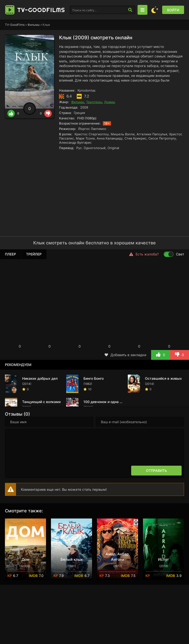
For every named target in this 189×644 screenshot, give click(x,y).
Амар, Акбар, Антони (118, 557)
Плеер (10, 254)
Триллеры (94, 102)
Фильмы (34, 25)
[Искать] (130, 10)
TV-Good (41, 10)
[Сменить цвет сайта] (155, 10)
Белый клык (72, 559)
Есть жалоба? (144, 254)
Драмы (110, 102)
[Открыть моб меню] (142, 10)
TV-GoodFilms (15, 25)
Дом (25, 559)
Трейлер (34, 254)
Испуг (164, 559)
